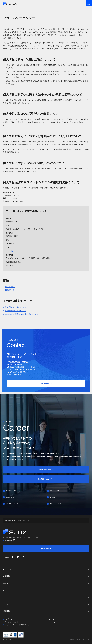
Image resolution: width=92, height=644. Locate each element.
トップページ (9, 520)
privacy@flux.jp (12, 251)
